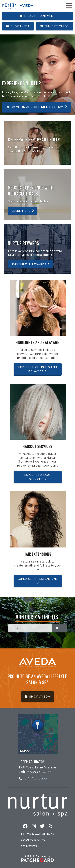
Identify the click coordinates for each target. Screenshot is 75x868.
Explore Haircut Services (37, 477)
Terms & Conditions (37, 834)
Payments (29, 846)
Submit (61, 628)
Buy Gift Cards (54, 26)
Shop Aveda (18, 26)
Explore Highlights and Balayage (38, 369)
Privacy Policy (33, 840)
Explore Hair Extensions (37, 581)
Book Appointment (37, 16)
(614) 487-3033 (35, 778)
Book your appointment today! (36, 107)
